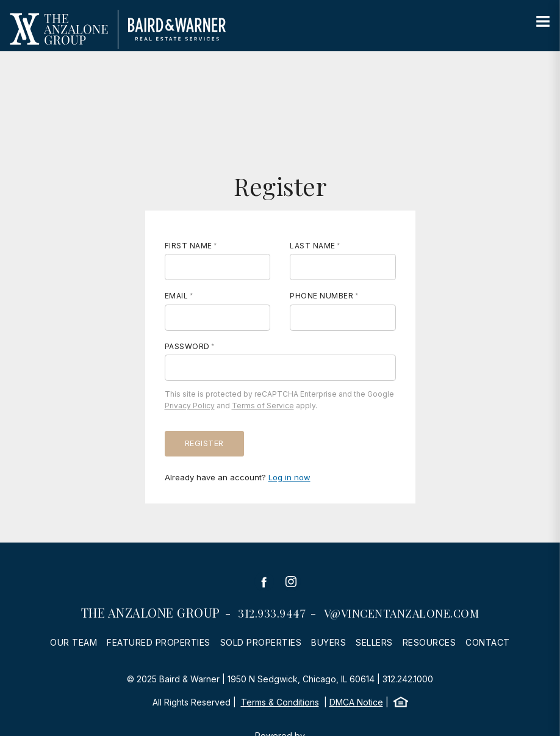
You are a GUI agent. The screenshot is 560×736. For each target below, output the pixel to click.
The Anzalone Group (151, 612)
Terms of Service (263, 406)
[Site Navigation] (543, 22)
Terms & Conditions (280, 702)
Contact (488, 642)
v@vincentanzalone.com (402, 613)
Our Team (74, 642)
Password (187, 346)
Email (177, 296)
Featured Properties (159, 642)
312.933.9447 (272, 613)
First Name (188, 246)
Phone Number (321, 296)
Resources (429, 642)
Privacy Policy (190, 406)
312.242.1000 (408, 679)
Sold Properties (261, 642)
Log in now (289, 477)
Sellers (374, 642)
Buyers (328, 642)
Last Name (313, 246)
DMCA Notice (356, 702)
